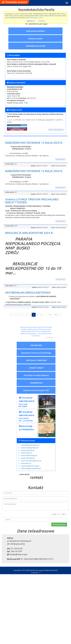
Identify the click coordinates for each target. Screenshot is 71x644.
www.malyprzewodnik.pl (31, 468)
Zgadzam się (30, 21)
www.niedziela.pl (28, 458)
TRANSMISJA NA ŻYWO (35, 46)
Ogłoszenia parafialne (35, 31)
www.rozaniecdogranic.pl (31, 461)
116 (55, 315)
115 (50, 315)
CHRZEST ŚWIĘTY (36, 368)
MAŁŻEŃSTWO (36, 383)
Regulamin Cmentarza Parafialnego (36, 353)
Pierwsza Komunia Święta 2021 (36, 390)
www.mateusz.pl (28, 450)
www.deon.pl (26, 453)
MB (39, 573)
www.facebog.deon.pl (30, 448)
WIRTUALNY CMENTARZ (36, 360)
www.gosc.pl (26, 463)
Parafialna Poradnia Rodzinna (36, 375)
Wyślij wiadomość (59, 525)
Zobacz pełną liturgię (56, 130)
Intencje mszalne (35, 39)
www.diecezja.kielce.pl (30, 445)
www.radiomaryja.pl (29, 455)
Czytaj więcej (60, 159)
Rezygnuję (42, 21)
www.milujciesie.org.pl (30, 466)
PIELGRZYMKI (36, 345)
